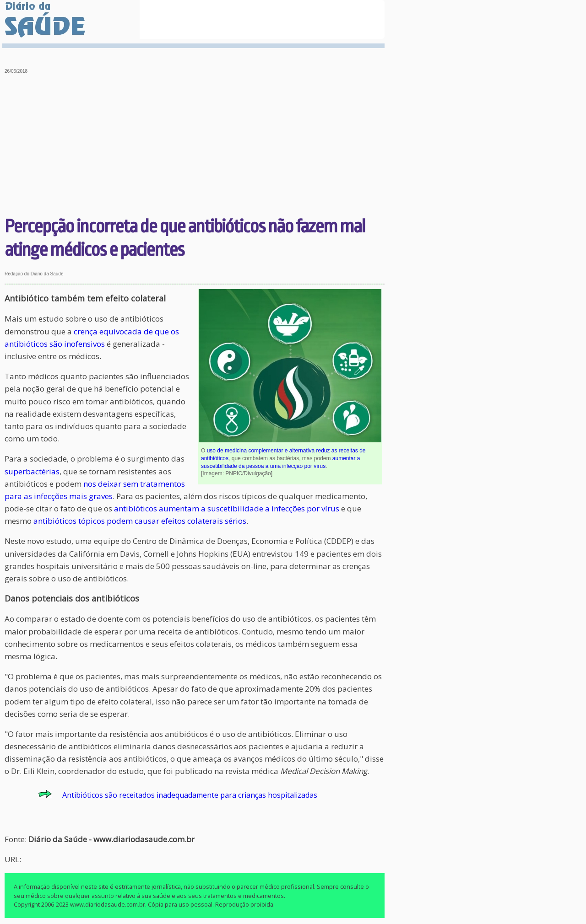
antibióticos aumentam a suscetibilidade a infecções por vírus (227, 508)
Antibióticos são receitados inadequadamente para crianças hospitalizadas (190, 795)
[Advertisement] (195, 146)
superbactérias (32, 471)
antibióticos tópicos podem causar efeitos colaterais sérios (140, 521)
